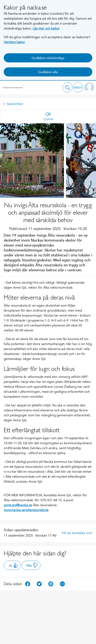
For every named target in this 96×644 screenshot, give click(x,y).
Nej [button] (32, 565)
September (13, 104)
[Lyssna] (48, 117)
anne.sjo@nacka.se (18, 505)
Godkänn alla (48, 72)
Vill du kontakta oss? (77, 533)
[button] (68, 87)
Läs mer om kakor (46, 28)
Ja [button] (13, 565)
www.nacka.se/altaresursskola (26, 510)
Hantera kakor (14, 42)
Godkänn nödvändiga (48, 58)
